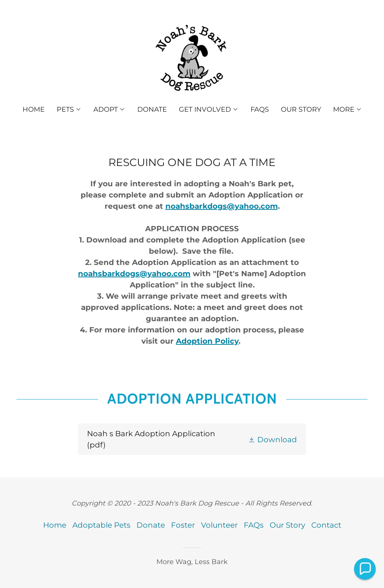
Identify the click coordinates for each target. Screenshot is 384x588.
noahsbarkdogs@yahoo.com (222, 206)
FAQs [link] (260, 109)
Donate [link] (152, 109)
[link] (192, 58)
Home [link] (34, 109)
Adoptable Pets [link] (101, 525)
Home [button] (55, 525)
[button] (69, 109)
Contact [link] (326, 525)
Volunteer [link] (219, 525)
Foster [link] (183, 525)
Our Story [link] (301, 109)
